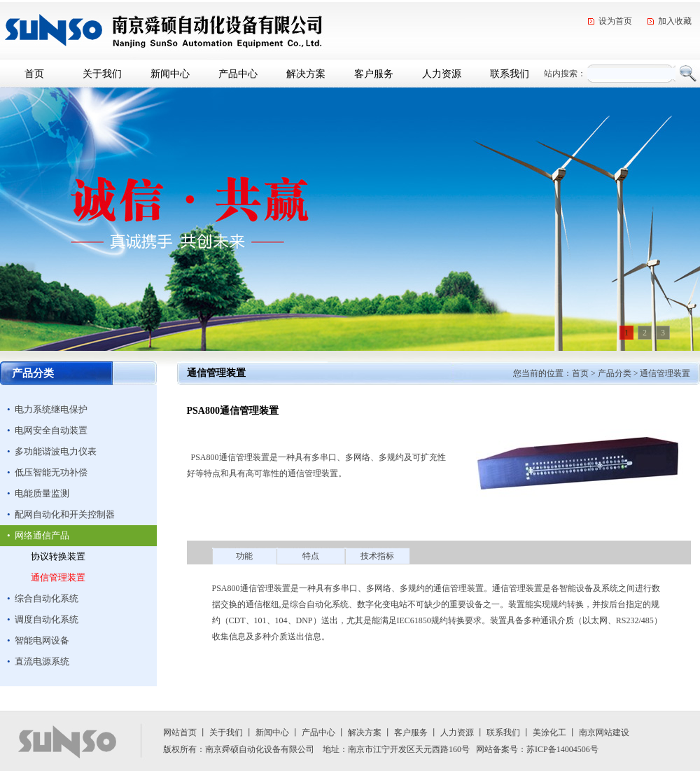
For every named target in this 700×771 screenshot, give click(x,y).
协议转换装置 (58, 556)
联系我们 (510, 74)
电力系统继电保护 (51, 409)
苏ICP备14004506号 (562, 749)
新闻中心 (170, 74)
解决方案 (306, 74)
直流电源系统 (42, 661)
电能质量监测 (42, 493)
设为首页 (615, 21)
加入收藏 (675, 21)
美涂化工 (549, 732)
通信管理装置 (58, 577)
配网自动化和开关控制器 (65, 514)
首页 (34, 74)
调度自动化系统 (47, 619)
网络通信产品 (42, 535)
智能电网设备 (42, 640)
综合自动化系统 (47, 598)
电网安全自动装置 (51, 430)
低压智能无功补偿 (51, 472)
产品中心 (238, 74)
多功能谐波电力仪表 (56, 451)
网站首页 (180, 732)
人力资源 (442, 74)
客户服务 (374, 74)
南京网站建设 (604, 732)
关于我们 (102, 74)
